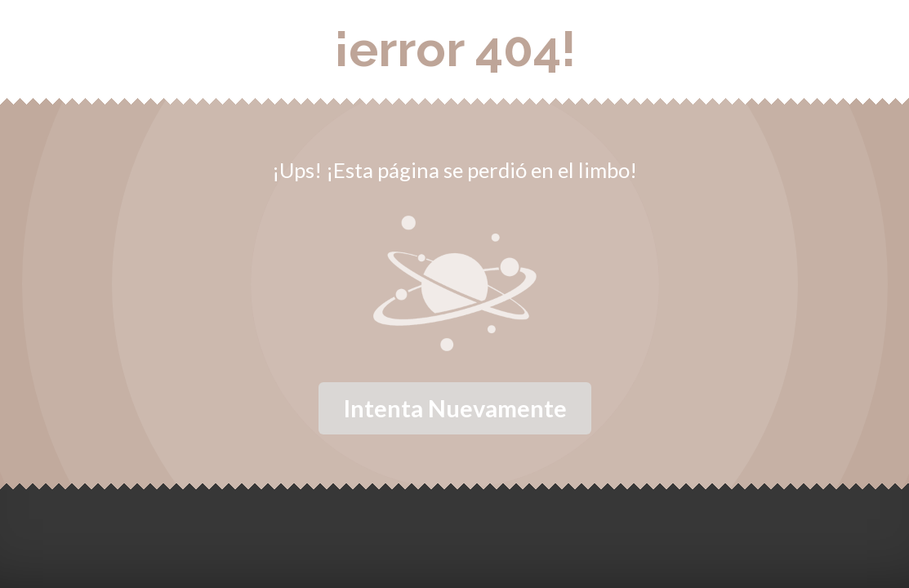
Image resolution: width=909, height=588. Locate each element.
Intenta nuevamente (455, 408)
